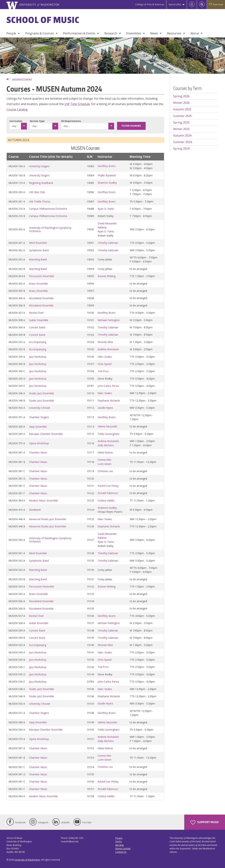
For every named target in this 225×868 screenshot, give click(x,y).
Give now (216, 4)
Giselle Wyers (105, 408)
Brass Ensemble (38, 284)
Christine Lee (105, 471)
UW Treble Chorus (40, 201)
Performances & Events (79, 33)
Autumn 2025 (182, 109)
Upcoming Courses (22, 79)
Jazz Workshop (38, 357)
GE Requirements (71, 121)
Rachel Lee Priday (108, 486)
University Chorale (40, 408)
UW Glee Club (37, 192)
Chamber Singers (39, 417)
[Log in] (192, 5)
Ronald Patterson (108, 493)
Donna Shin (104, 460)
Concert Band (37, 327)
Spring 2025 (181, 122)
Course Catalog (17, 109)
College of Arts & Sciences (150, 4)
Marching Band (38, 259)
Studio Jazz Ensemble (41, 393)
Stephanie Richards (109, 400)
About (195, 33)
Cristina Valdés (106, 500)
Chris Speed (105, 364)
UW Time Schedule (77, 104)
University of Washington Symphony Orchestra (50, 229)
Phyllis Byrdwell (107, 175)
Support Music (205, 823)
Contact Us (121, 852)
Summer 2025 (183, 116)
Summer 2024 (183, 142)
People (11, 33)
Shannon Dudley (107, 183)
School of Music (43, 20)
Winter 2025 (181, 129)
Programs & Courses (40, 33)
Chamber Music (38, 452)
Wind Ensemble (38, 243)
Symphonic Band (39, 250)
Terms (118, 841)
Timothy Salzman (108, 243)
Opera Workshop (39, 443)
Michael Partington (109, 320)
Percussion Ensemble (41, 276)
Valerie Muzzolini (107, 426)
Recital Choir (36, 313)
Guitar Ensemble (39, 320)
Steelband (35, 510)
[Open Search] (202, 5)
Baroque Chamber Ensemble (46, 434)
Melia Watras (105, 452)
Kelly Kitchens (106, 445)
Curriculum (16, 121)
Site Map (120, 845)
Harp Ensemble (38, 427)
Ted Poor (103, 371)
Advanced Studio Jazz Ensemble (48, 519)
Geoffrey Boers (107, 166)
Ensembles (134, 33)
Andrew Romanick (108, 349)
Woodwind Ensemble (41, 298)
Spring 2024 (181, 148)
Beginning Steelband (41, 183)
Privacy (119, 838)
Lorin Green (105, 464)
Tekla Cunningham (109, 434)
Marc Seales (105, 357)
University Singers (39, 166)
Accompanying (38, 342)
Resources (174, 33)
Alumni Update (123, 849)
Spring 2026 (181, 96)
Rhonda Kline (105, 342)
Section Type (37, 121)
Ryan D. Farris (106, 209)
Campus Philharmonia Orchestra (48, 209)
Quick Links (175, 4)
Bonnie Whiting (107, 276)
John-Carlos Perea (108, 386)
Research (111, 33)
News (154, 33)
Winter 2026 (181, 103)
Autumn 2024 (182, 135)
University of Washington (27, 860)
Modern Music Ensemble (43, 500)
